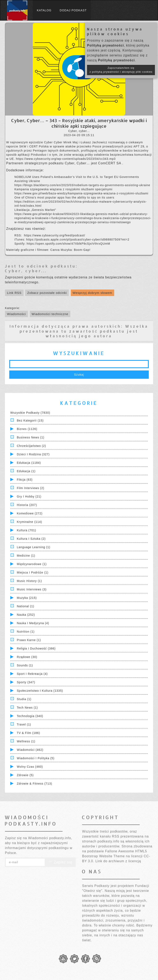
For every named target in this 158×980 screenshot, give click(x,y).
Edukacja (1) (26, 471)
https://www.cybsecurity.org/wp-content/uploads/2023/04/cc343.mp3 (66, 159)
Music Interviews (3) (32, 589)
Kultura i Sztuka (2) (31, 539)
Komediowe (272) (30, 513)
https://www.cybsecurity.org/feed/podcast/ (55, 235)
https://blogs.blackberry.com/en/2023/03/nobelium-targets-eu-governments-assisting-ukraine (82, 185)
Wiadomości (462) (30, 750)
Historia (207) (27, 505)
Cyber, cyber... (26, 271)
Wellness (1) (26, 741)
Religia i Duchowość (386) (36, 648)
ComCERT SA (110, 163)
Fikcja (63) (25, 480)
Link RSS (14, 293)
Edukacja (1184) (29, 463)
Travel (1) (24, 724)
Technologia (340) (30, 716)
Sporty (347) (26, 682)
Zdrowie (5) (25, 775)
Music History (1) (29, 581)
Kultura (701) (27, 530)
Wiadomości (16, 314)
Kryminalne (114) (30, 522)
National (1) (26, 606)
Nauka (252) (26, 615)
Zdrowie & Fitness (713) (35, 784)
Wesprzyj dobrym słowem (92, 293)
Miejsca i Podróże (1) (33, 572)
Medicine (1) (26, 556)
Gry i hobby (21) (29, 496)
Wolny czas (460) (30, 767)
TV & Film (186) (28, 733)
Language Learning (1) (34, 547)
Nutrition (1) (26, 632)
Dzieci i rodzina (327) (33, 454)
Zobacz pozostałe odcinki (47, 293)
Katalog (44, 10)
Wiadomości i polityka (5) (36, 758)
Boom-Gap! (82, 250)
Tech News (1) (27, 708)
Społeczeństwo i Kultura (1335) (40, 691)
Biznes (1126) (27, 429)
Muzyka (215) (27, 598)
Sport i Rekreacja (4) (32, 674)
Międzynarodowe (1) (32, 564)
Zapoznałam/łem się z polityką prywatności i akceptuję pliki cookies (121, 70)
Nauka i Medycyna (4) (33, 623)
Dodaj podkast (73, 10)
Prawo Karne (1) (29, 640)
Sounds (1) (25, 665)
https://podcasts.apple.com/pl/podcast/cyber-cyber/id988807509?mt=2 (78, 239)
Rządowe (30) (27, 657)
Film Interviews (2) (31, 488)
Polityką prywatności (105, 45)
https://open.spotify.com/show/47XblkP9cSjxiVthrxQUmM (69, 244)
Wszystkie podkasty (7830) (30, 413)
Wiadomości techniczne (50, 314)
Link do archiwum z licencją (118, 861)
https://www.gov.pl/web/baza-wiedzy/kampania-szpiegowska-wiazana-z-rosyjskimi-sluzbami (81, 193)
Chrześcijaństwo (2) (31, 446)
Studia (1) (24, 699)
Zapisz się (60, 862)
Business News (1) (31, 437)
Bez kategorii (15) (30, 421)
